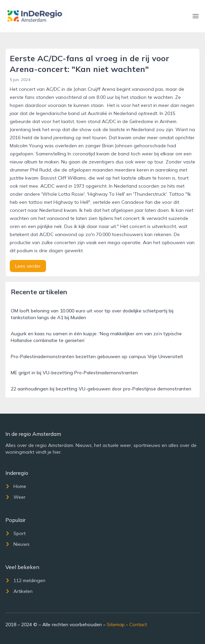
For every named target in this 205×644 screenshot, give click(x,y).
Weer (15, 497)
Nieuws (17, 544)
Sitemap (116, 624)
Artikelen (19, 591)
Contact (138, 624)
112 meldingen (25, 580)
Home (16, 486)
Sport (15, 533)
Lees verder (28, 266)
